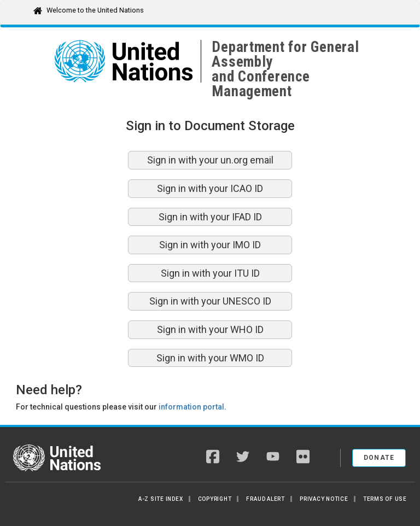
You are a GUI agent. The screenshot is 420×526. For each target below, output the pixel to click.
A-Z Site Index (161, 499)
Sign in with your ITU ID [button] (210, 273)
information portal (191, 407)
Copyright (215, 499)
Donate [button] (379, 458)
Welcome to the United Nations (95, 10)
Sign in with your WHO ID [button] (210, 329)
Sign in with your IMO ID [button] (210, 245)
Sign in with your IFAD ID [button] (210, 217)
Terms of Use (385, 499)
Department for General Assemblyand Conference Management (285, 69)
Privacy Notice (324, 499)
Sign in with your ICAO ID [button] (210, 188)
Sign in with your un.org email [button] (210, 160)
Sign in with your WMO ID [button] (210, 358)
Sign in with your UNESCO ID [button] (210, 301)
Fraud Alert (265, 499)
